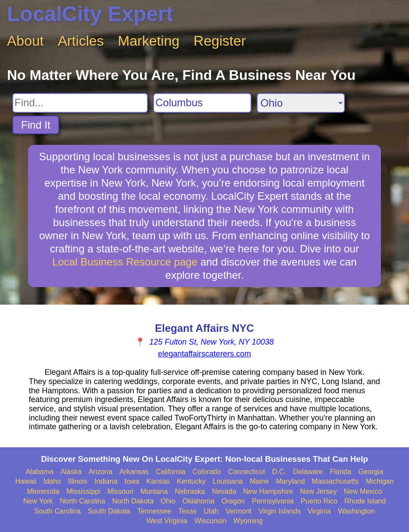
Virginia (319, 511)
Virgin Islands (280, 511)
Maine (259, 481)
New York (38, 501)
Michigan (380, 481)
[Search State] (301, 103)
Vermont (239, 511)
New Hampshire (268, 491)
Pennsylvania (273, 501)
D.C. (279, 472)
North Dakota (133, 501)
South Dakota (109, 511)
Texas (187, 511)
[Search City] (202, 103)
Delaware (308, 472)
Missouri (121, 491)
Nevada (224, 491)
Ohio (168, 501)
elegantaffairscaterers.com (204, 354)
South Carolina (57, 511)
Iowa (132, 481)
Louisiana (228, 481)
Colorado (206, 472)
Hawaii (26, 481)
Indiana (106, 481)
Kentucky (191, 481)
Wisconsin (210, 521)
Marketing (149, 41)
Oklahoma (199, 501)
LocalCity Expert (90, 14)
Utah (211, 511)
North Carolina (83, 501)
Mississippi (83, 491)
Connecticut (246, 472)
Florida (340, 472)
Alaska (71, 472)
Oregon (233, 501)
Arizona (100, 472)
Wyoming (248, 521)
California (171, 472)
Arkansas (134, 472)
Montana (154, 491)
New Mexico (363, 491)
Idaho (52, 481)
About (25, 41)
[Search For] (80, 103)
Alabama (40, 472)
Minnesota (43, 491)
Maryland (291, 481)
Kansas (158, 481)
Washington (356, 511)
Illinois (78, 481)
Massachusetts (335, 481)
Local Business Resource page (125, 262)
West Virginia (167, 521)
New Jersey (319, 491)
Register (220, 41)
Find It (36, 125)
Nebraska (190, 491)
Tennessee (154, 511)
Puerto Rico (319, 501)
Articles (81, 41)
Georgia (371, 472)
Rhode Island (365, 501)
